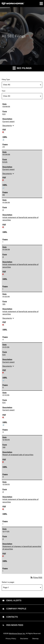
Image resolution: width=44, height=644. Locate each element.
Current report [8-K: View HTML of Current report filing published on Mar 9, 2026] (9, 121)
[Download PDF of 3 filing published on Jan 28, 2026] (3, 227)
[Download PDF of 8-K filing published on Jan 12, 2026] (3, 417)
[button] (41, 3)
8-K (4, 114)
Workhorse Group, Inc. (17, 633)
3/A (4, 304)
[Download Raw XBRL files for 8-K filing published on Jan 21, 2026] (3, 380)
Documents (9, 126)
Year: (4, 91)
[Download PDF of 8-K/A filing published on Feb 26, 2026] (3, 180)
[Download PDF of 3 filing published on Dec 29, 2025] (3, 509)
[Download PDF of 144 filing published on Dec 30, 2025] (3, 462)
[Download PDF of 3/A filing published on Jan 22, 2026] (3, 325)
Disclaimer (24, 639)
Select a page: (8, 582)
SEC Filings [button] (22, 68)
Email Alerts (14, 600)
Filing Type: (6, 80)
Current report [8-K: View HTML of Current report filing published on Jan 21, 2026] (9, 362)
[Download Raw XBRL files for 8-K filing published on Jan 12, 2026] (3, 425)
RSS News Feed (15, 625)
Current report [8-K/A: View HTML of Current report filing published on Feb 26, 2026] (9, 169)
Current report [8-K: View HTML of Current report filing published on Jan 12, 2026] (9, 410)
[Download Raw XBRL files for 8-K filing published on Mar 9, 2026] (3, 140)
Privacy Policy (11, 639)
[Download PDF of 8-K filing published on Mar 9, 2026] (3, 132)
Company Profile (16, 609)
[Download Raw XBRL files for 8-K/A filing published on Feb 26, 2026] (3, 188)
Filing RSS (36, 578)
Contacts (12, 617)
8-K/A (5, 162)
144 (4, 447)
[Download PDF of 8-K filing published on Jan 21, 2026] (3, 373)
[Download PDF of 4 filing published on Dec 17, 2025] (3, 556)
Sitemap (35, 639)
